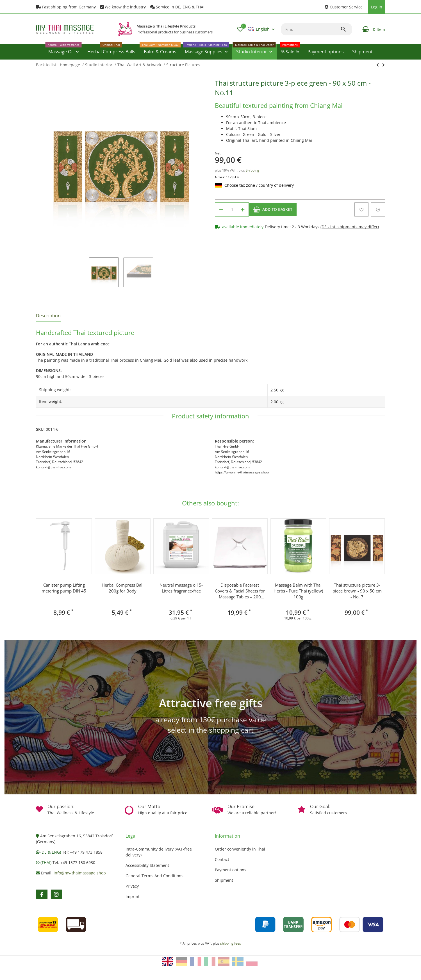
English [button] (259, 29)
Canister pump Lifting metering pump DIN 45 (64, 588)
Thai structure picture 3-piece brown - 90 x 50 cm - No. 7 (357, 591)
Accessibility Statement (147, 865)
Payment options (231, 870)
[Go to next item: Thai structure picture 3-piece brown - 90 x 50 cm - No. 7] (378, 65)
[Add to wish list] (361, 209)
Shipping (252, 170)
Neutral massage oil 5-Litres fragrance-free (181, 588)
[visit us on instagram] (56, 894)
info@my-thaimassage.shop (80, 873)
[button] (344, 7)
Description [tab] (48, 316)
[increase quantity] (243, 209)
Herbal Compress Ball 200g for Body (123, 588)
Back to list (46, 65)
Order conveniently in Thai (240, 849)
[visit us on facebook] (42, 894)
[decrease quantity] (221, 209)
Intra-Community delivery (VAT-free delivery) (159, 852)
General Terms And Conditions (154, 876)
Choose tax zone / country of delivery (254, 185)
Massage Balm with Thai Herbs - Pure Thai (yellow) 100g (298, 591)
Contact (222, 859)
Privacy (132, 886)
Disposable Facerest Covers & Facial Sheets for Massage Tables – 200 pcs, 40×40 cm (240, 591)
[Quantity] (232, 209)
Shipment (224, 880)
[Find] (311, 29)
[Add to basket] (273, 209)
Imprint (133, 896)
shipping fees (231, 943)
